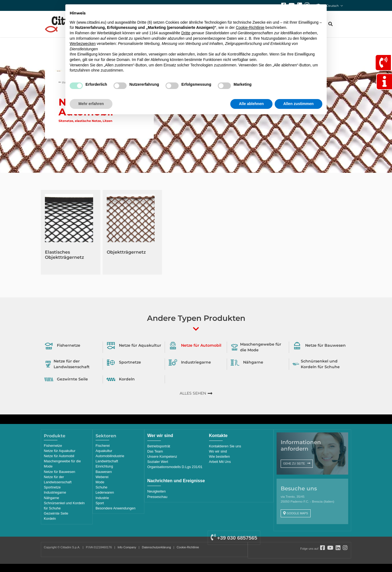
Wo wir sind (218, 451)
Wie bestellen (220, 456)
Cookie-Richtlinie (188, 547)
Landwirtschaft (107, 461)
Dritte (186, 33)
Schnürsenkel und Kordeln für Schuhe (64, 506)
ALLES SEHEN (193, 393)
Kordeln (50, 519)
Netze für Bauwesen (59, 472)
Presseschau (157, 497)
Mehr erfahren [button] (91, 104)
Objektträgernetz (126, 252)
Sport (100, 503)
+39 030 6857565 (234, 538)
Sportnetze (52, 487)
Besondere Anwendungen (116, 508)
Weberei (102, 477)
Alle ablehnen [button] (251, 104)
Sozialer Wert (158, 462)
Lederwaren (105, 492)
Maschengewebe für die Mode (62, 464)
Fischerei (103, 446)
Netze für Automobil (59, 456)
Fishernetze (53, 446)
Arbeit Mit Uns (220, 462)
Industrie (102, 498)
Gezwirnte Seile (56, 513)
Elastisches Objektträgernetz (65, 255)
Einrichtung (104, 466)
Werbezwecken (83, 44)
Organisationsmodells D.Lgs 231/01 (175, 467)
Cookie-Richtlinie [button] (250, 27)
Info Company (127, 547)
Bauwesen (104, 472)
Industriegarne (55, 492)
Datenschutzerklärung (156, 547)
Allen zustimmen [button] (298, 104)
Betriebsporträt (159, 446)
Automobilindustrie (110, 456)
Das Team (155, 451)
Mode (100, 482)
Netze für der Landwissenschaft (58, 479)
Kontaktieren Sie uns (225, 446)
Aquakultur (104, 451)
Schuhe (101, 487)
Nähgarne (51, 498)
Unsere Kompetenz (162, 456)
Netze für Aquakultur (60, 451)
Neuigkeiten (157, 491)
